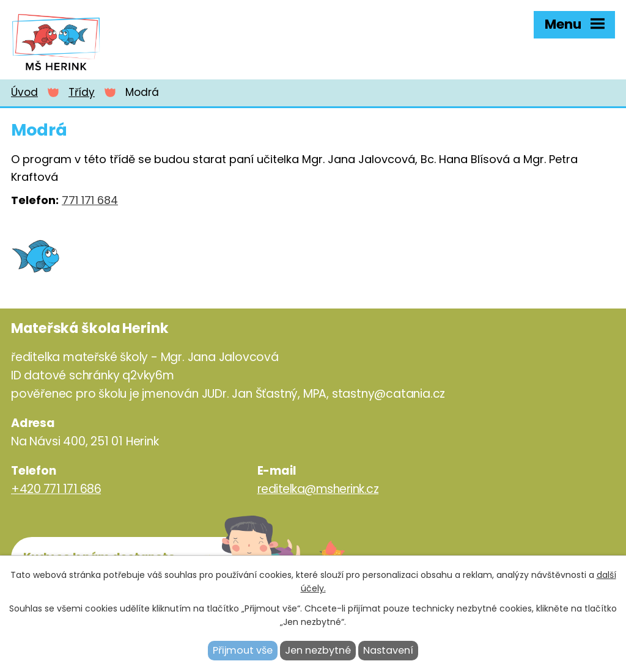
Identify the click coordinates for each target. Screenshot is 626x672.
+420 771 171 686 (56, 489)
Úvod (24, 92)
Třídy (82, 92)
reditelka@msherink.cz (318, 489)
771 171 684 (90, 200)
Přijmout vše (243, 650)
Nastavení (388, 650)
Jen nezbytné (318, 650)
